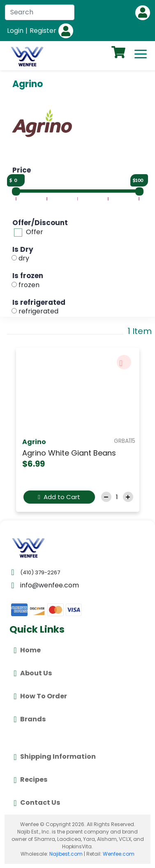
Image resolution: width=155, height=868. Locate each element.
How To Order (40, 696)
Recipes (30, 780)
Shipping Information (54, 757)
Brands (29, 719)
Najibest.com (66, 854)
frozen (29, 285)
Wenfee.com (119, 854)
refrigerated (38, 311)
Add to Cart (59, 497)
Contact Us (37, 803)
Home (27, 650)
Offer (35, 232)
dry (24, 258)
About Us (32, 673)
